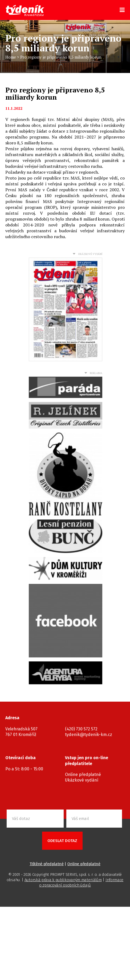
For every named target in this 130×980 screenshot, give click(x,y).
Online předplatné (83, 774)
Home (11, 57)
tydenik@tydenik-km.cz (89, 735)
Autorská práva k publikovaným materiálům (63, 880)
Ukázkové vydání (82, 780)
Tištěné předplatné (47, 864)
